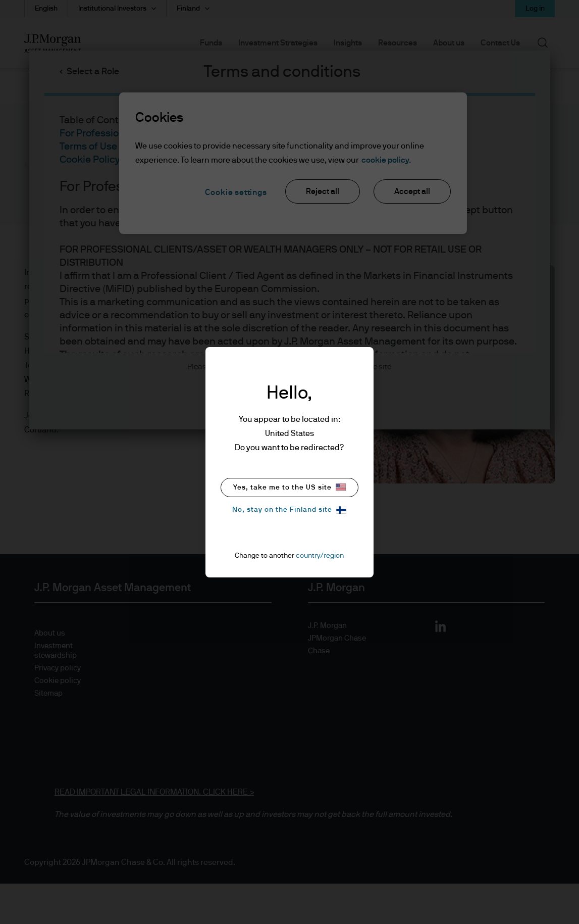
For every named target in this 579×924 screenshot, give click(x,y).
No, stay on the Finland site (289, 510)
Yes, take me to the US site (289, 487)
